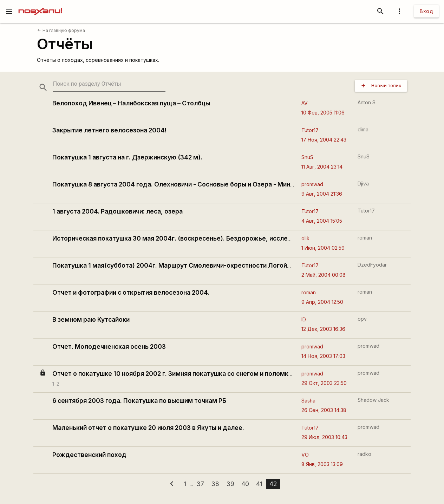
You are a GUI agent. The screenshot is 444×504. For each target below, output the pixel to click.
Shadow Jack (373, 400)
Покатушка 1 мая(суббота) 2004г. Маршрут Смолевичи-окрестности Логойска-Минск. (187, 265)
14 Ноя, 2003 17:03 (323, 356)
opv (362, 319)
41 (259, 484)
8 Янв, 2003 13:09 (322, 464)
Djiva (363, 184)
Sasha (308, 401)
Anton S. (367, 102)
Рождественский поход (89, 455)
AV (305, 103)
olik (305, 238)
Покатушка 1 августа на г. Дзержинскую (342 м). (127, 157)
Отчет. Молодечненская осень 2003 (109, 346)
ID (304, 319)
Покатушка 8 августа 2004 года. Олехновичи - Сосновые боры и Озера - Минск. (176, 184)
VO (305, 455)
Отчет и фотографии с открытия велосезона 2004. (131, 292)
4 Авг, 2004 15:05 (322, 221)
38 (215, 484)
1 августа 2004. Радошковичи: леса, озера (117, 211)
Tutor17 (310, 130)
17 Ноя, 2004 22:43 (324, 140)
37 (200, 484)
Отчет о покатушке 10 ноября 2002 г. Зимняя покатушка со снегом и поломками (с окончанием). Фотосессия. (222, 374)
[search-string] (109, 84)
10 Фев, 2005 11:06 (323, 113)
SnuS (307, 157)
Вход (426, 11)
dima (363, 129)
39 (230, 484)
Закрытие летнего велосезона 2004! (109, 130)
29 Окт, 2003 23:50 (324, 383)
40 (245, 484)
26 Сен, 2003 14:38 (324, 410)
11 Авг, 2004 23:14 (322, 167)
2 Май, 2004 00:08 (324, 275)
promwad (312, 184)
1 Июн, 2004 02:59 (323, 248)
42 (273, 484)
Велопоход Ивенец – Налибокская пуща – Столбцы (131, 103)
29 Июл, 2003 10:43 (324, 437)
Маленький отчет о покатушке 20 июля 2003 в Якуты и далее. (148, 428)
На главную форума (61, 30)
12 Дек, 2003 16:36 (323, 329)
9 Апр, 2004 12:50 (322, 302)
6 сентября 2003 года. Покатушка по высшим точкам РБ (139, 401)
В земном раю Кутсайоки (91, 319)
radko (364, 454)
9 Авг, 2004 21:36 (322, 194)
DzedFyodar (372, 265)
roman (365, 238)
